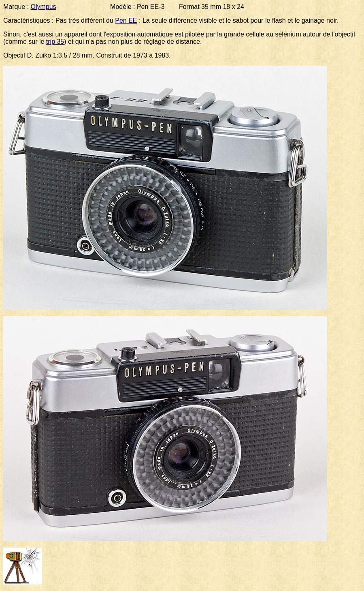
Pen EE (126, 20)
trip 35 (55, 42)
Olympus (44, 7)
